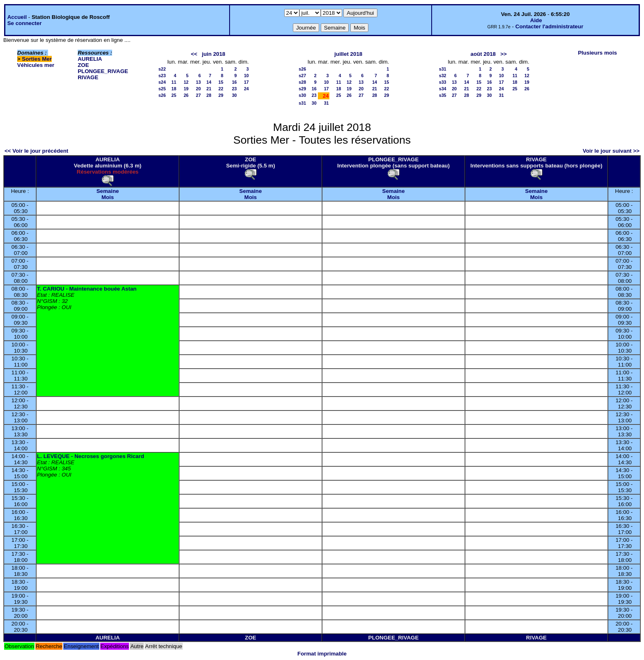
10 (246, 76)
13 (198, 82)
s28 (302, 82)
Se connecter (25, 23)
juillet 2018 (348, 54)
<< (194, 54)
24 (246, 89)
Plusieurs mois (597, 53)
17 (246, 82)
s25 (162, 89)
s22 (162, 69)
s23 (162, 76)
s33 (443, 82)
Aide (536, 20)
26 (186, 95)
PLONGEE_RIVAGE (103, 71)
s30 (302, 95)
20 (198, 89)
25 (174, 95)
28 (209, 95)
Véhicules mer (36, 65)
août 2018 (483, 54)
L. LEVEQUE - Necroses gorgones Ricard (91, 456)
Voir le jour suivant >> (611, 151)
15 (221, 82)
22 (221, 89)
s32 (443, 76)
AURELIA (90, 59)
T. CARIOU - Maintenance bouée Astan (87, 289)
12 (186, 82)
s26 (162, 95)
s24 (162, 82)
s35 (443, 95)
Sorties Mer (37, 59)
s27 (302, 76)
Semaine (108, 191)
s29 (302, 89)
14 (209, 82)
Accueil (17, 17)
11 (174, 82)
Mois (108, 197)
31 (327, 103)
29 (221, 95)
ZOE (83, 65)
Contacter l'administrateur (549, 26)
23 (235, 89)
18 (174, 89)
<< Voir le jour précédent (36, 151)
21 (209, 89)
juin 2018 (213, 54)
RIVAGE (88, 77)
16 (235, 82)
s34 (443, 89)
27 (198, 95)
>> (504, 54)
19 (186, 89)
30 (235, 95)
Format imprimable (322, 654)
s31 (302, 103)
